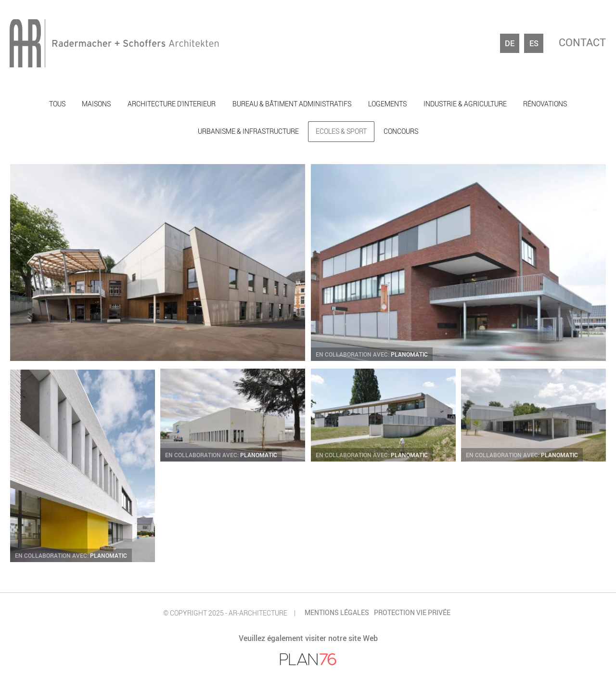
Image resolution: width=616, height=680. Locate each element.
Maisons (96, 104)
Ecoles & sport (341, 131)
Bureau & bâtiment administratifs (292, 104)
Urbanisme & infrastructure (248, 131)
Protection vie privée (412, 613)
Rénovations (545, 104)
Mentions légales (337, 613)
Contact (582, 43)
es (534, 43)
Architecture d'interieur (172, 104)
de (510, 43)
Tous (57, 104)
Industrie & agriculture (465, 104)
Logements (387, 104)
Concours (401, 131)
